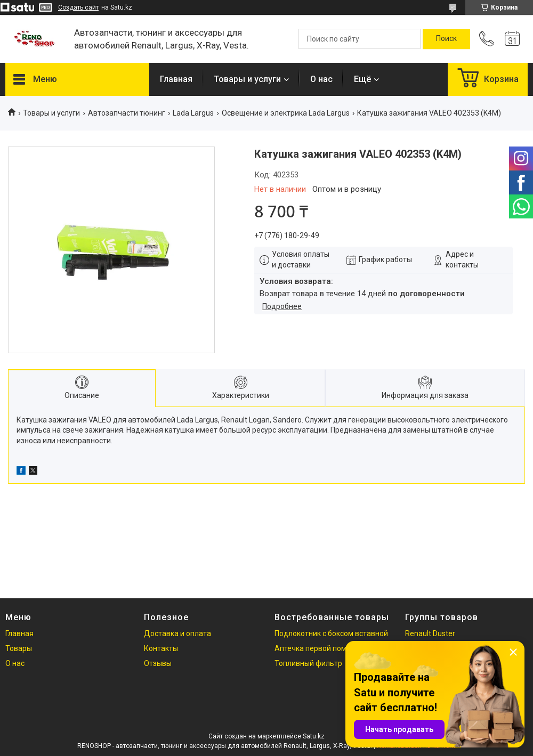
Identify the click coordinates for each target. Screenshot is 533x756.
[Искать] (446, 39)
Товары (19, 648)
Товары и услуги (247, 79)
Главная (176, 79)
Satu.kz (314, 736)
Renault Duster (430, 633)
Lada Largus (193, 113)
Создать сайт (78, 7)
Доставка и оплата (177, 633)
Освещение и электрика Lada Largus (286, 113)
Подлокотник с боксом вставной (331, 633)
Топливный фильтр (308, 663)
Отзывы (158, 663)
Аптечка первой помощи (318, 648)
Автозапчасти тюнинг (127, 113)
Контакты (161, 648)
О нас (321, 79)
